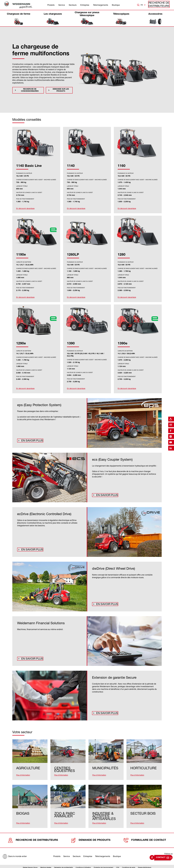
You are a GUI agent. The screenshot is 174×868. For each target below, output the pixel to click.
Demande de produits (90, 834)
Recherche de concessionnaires (30, 90)
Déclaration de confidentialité (63, 861)
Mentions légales (46, 861)
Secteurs (73, 5)
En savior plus (105, 495)
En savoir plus (30, 440)
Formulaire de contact (145, 834)
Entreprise (85, 5)
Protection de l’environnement (103, 861)
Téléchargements (101, 5)
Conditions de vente (129, 861)
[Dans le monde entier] (14, 849)
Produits (51, 5)
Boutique (116, 5)
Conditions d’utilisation (83, 861)
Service (62, 5)
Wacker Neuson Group (30, 861)
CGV (118, 861)
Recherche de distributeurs (161, 5)
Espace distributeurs (145, 861)
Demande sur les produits (61, 90)
